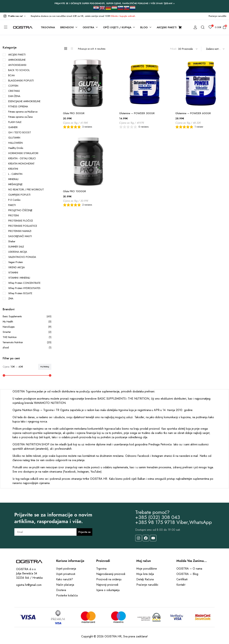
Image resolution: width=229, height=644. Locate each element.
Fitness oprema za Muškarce (20, 112)
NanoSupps (27, 327)
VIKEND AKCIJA (14, 267)
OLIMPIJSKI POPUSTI (17, 195)
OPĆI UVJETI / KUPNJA (117, 27)
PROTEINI (11, 215)
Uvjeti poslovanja (66, 569)
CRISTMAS (11, 91)
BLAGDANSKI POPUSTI (18, 81)
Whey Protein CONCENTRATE (22, 283)
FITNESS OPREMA (15, 106)
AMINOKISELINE (14, 60)
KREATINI (10, 169)
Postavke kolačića (67, 595)
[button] (14, 16)
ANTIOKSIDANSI (14, 65)
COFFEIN (10, 86)
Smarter (27, 332)
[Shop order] (215, 49)
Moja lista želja (145, 574)
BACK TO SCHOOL (16, 70)
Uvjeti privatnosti (66, 574)
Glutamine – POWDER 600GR (193, 113)
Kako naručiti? (65, 579)
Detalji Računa (145, 579)
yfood (27, 348)
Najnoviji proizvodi (107, 585)
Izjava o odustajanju (108, 590)
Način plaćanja (65, 585)
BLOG (144, 27)
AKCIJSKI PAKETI (14, 55)
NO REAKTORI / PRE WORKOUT (23, 189)
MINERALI (11, 179)
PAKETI (9, 205)
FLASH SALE (12, 122)
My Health (27, 322)
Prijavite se (84, 532)
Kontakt (181, 585)
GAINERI (10, 127)
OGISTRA (88, 27)
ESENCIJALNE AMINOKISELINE (22, 101)
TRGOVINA (48, 27)
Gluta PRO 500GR (74, 113)
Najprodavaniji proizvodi (111, 574)
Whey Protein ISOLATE (17, 293)
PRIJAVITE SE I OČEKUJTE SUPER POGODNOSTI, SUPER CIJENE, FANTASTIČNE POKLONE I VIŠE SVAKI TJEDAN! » (114, 3)
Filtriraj (45, 367)
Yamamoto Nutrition (27, 342)
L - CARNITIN (13, 174)
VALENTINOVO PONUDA (19, 257)
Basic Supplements (27, 316)
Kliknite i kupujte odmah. (123, 16)
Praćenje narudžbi (218, 16)
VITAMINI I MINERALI (16, 278)
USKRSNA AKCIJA (15, 252)
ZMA (8, 298)
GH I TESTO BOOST (17, 132)
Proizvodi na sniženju (109, 579)
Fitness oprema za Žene (18, 117)
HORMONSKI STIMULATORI (20, 153)
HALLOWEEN (13, 143)
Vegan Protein (13, 262)
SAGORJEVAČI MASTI (17, 236)
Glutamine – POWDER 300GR (137, 113)
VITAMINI (10, 273)
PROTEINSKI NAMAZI (17, 231)
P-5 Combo (12, 200)
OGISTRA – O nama (189, 569)
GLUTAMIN (11, 138)
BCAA (9, 75)
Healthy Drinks (13, 148)
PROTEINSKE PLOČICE (18, 221)
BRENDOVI (67, 27)
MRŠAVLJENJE (13, 184)
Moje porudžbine (147, 569)
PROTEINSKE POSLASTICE (20, 226)
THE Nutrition (27, 337)
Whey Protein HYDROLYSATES (22, 288)
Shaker (9, 241)
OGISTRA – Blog (187, 574)
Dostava (61, 590)
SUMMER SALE (13, 247)
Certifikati (182, 579)
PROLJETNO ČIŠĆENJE (18, 210)
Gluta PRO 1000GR (74, 191)
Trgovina (101, 569)
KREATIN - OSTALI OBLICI (19, 158)
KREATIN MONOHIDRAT (19, 164)
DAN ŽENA (11, 96)
